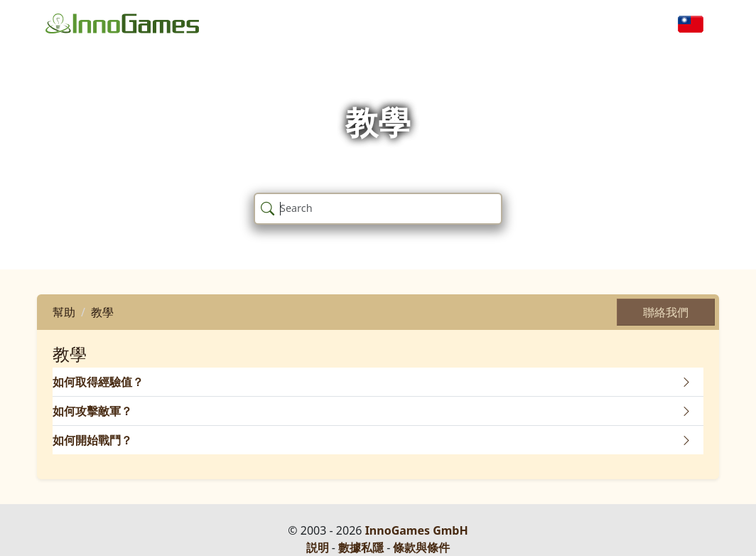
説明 (318, 547)
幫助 (64, 312)
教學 (102, 312)
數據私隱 (361, 547)
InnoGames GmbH (417, 530)
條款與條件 (421, 547)
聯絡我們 (666, 312)
